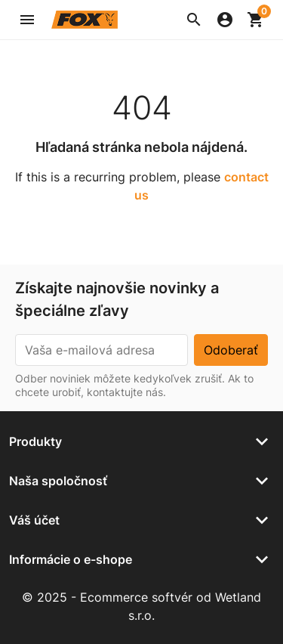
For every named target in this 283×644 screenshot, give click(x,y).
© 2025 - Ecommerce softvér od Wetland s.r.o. (141, 606)
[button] (194, 20)
